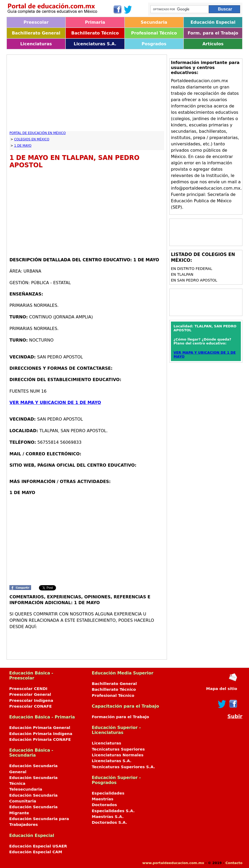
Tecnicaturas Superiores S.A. (123, 767)
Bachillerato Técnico (95, 33)
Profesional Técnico (154, 33)
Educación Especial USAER (38, 846)
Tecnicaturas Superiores (118, 749)
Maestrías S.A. (108, 817)
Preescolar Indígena (31, 701)
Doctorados (104, 805)
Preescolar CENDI (28, 689)
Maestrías (103, 799)
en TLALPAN (182, 274)
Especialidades (108, 793)
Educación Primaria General (40, 728)
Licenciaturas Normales (118, 755)
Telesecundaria (26, 789)
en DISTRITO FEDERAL (192, 269)
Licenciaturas (36, 44)
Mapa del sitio (222, 689)
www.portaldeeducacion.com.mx (173, 863)
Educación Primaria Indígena (41, 734)
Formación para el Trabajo (120, 717)
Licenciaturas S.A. (95, 44)
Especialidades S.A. (113, 811)
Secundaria (154, 22)
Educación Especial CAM (36, 852)
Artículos (213, 44)
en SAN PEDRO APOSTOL (194, 280)
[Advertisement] (87, 94)
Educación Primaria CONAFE (40, 739)
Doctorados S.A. (110, 822)
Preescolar (36, 22)
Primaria (95, 22)
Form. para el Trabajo (213, 33)
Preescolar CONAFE (31, 706)
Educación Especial (213, 22)
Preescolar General (30, 694)
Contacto (234, 863)
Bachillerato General (36, 33)
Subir (235, 716)
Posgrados (154, 44)
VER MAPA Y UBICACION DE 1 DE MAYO (55, 403)
